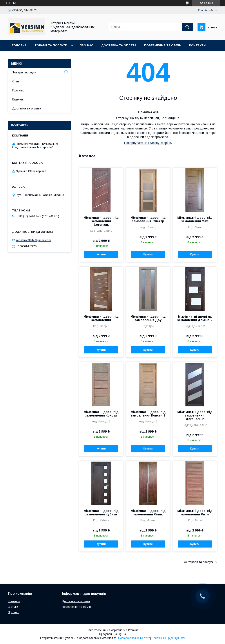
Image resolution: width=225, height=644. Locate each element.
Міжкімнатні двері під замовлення (101, 318)
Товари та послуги (51, 45)
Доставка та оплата (119, 45)
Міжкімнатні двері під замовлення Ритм (195, 513)
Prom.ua (133, 630)
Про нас (86, 45)
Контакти (197, 45)
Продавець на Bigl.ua (112, 634)
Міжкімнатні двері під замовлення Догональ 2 (195, 415)
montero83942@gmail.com (34, 240)
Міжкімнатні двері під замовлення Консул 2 (148, 414)
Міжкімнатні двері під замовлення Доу (148, 318)
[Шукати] (187, 27)
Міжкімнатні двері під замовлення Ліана (148, 513)
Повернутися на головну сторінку (148, 143)
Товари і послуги (24, 72)
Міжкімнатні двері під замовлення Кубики (101, 513)
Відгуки (18, 99)
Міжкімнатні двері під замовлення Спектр (148, 219)
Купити (101, 255)
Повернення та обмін (163, 45)
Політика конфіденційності (168, 638)
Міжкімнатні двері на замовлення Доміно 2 (195, 318)
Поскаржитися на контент (134, 638)
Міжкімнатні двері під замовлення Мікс (195, 219)
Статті (17, 81)
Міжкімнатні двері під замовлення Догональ (101, 221)
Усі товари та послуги (199, 562)
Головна (19, 45)
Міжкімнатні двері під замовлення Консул (101, 414)
